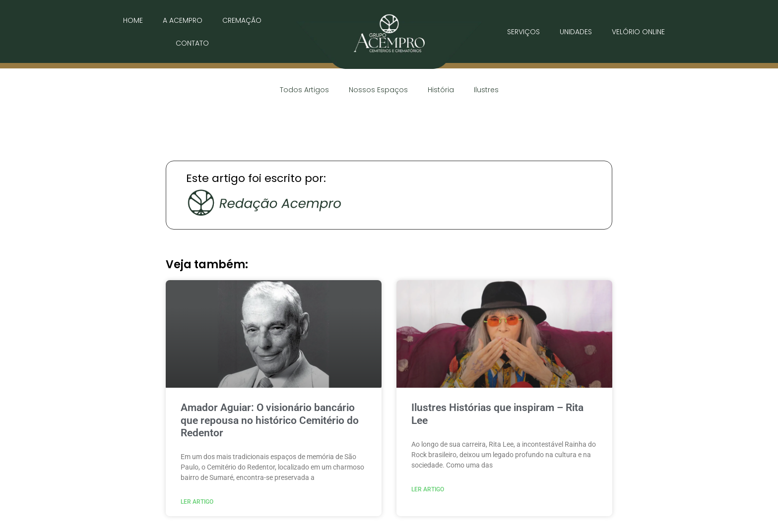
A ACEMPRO (183, 20)
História (441, 90)
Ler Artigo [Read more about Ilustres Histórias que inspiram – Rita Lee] (428, 489)
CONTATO (192, 43)
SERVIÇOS (523, 32)
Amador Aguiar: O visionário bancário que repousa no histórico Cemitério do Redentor (270, 420)
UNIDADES (576, 32)
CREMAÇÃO (242, 20)
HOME (133, 20)
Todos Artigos (304, 90)
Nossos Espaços (378, 90)
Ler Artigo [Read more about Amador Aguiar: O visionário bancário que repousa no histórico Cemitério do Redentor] (197, 502)
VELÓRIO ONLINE (638, 32)
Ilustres (486, 90)
